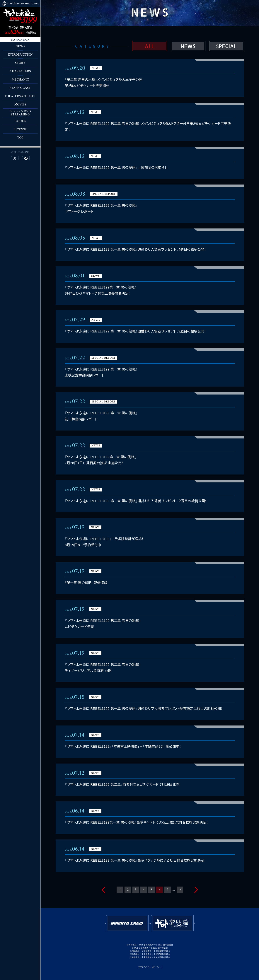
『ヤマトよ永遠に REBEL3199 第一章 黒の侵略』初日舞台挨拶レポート (101, 416)
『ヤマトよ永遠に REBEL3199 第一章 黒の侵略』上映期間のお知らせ (116, 168)
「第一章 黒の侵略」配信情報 (86, 583)
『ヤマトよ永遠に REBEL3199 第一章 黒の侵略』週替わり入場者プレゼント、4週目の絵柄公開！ (135, 250)
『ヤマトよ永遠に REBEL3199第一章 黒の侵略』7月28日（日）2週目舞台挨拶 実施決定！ (101, 460)
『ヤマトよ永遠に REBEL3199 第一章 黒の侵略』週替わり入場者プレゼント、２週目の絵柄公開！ (136, 501)
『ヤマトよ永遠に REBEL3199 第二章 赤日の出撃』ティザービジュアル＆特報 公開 (103, 668)
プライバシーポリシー (150, 967)
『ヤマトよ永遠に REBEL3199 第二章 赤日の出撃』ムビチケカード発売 (103, 624)
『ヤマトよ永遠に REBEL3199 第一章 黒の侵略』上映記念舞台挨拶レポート (101, 372)
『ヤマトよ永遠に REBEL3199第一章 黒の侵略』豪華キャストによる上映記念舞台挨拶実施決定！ (136, 822)
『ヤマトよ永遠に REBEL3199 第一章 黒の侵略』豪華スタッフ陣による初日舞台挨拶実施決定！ (135, 861)
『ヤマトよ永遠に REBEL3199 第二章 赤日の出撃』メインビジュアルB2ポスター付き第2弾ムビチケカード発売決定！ (148, 127)
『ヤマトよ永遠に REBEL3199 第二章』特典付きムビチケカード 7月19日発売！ (123, 785)
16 (180, 890)
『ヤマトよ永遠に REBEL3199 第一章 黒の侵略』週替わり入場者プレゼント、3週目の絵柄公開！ (135, 331)
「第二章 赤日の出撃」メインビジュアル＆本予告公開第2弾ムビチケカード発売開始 (104, 83)
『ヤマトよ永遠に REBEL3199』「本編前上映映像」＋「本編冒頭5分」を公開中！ (123, 747)
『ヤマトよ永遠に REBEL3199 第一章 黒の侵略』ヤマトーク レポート (101, 209)
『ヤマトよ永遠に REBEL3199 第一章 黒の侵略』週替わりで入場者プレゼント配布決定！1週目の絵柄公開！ (144, 709)
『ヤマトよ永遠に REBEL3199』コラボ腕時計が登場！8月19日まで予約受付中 (104, 542)
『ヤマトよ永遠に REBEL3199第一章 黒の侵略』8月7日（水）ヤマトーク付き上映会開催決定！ (101, 290)
